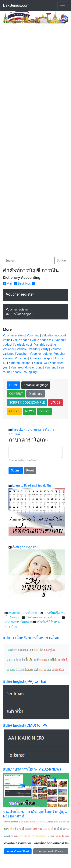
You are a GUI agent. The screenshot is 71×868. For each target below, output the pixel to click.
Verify (45, 349)
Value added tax (42, 340)
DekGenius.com (16, 5)
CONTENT (16, 394)
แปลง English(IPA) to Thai (25, 681)
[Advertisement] (35, 61)
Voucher (22, 354)
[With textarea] (35, 452)
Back (19, 284)
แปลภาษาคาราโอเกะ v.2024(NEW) (32, 769)
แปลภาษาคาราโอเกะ (23, 613)
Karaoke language (36, 385)
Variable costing (45, 345)
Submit (16, 470)
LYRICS (55, 403)
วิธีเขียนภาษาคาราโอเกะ (42, 617)
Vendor (34, 349)
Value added (21, 340)
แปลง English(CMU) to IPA (25, 725)
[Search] (29, 261)
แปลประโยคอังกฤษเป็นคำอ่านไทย (31, 638)
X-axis (59, 358)
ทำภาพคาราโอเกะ (17, 622)
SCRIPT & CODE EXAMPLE (27, 403)
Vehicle (22, 349)
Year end (51, 367)
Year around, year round (27, 367)
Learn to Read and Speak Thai (32, 485)
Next (30, 284)
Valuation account (54, 335)
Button (61, 260)
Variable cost (23, 345)
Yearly (17, 372)
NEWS (29, 411)
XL (5, 363)
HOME (14, 385)
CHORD (14, 411)
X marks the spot (41, 358)
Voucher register (41, 354)
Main (8, 284)
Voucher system (14, 335)
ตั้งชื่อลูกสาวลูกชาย (25, 547)
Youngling (30, 372)
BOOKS (44, 411)
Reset (30, 470)
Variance (9, 349)
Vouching (33, 335)
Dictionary (36, 394)
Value (7, 340)
